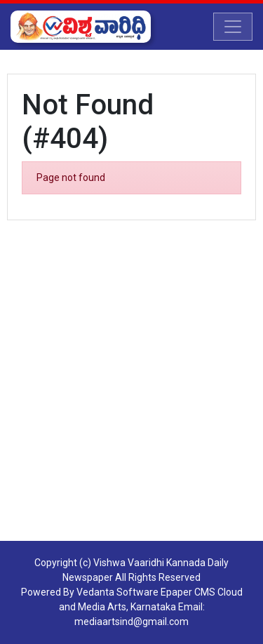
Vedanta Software (117, 592)
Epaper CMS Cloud (202, 592)
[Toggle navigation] (233, 27)
